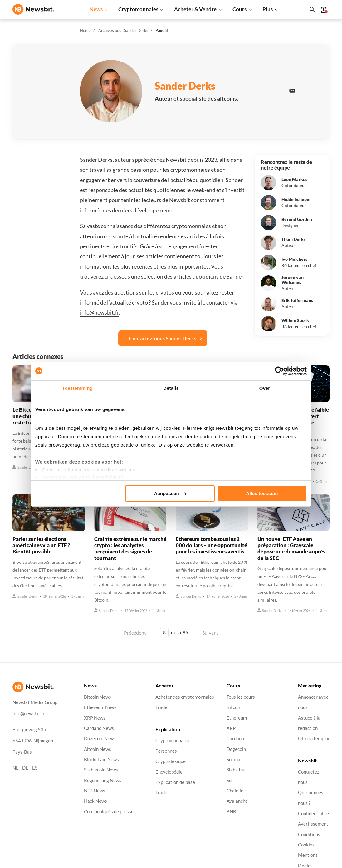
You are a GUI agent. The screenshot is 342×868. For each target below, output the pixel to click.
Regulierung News (103, 780)
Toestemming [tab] (77, 388)
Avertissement (313, 824)
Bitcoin (234, 707)
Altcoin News (98, 749)
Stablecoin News (101, 770)
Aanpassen (170, 493)
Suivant (210, 633)
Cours (239, 9)
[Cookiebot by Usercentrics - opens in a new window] (279, 371)
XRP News (95, 718)
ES (35, 768)
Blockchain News (101, 759)
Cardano (235, 739)
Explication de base (175, 782)
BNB (231, 811)
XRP (231, 728)
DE (25, 768)
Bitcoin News (98, 697)
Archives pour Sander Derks (123, 30)
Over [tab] (265, 388)
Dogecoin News (100, 739)
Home (85, 30)
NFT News (95, 791)
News (96, 9)
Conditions (309, 834)
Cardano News (99, 728)
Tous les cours (241, 697)
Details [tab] (171, 388)
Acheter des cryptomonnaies (185, 697)
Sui (230, 780)
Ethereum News (100, 707)
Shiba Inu (236, 770)
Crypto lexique (171, 761)
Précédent (135, 633)
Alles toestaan (262, 493)
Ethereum (237, 718)
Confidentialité (313, 813)
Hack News (95, 801)
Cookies (306, 844)
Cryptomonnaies (138, 9)
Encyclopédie (169, 772)
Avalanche (237, 801)
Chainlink (236, 791)
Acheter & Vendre (195, 9)
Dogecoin (236, 749)
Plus (268, 9)
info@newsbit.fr (99, 312)
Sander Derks (25, 467)
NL (15, 768)
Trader (162, 707)
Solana (233, 759)
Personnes (166, 751)
